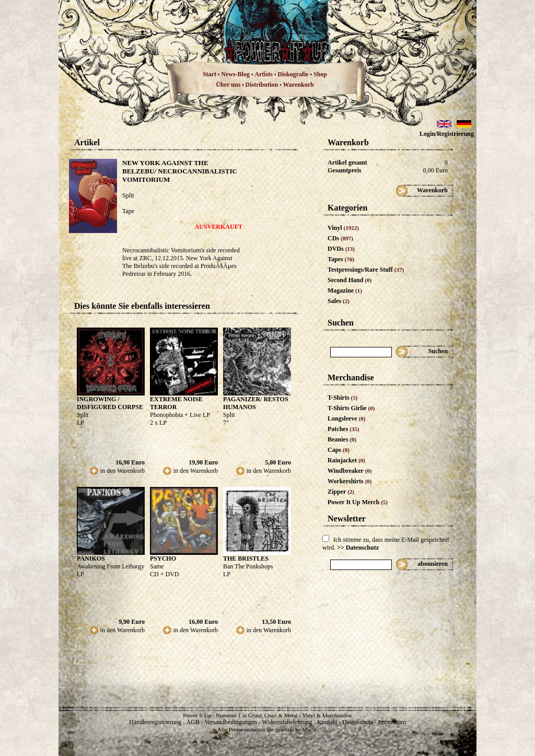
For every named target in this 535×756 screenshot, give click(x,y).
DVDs (341, 249)
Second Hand (350, 280)
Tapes (341, 259)
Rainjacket (346, 460)
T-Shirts (342, 398)
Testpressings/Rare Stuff (366, 270)
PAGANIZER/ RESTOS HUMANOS (256, 403)
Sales (339, 301)
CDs (340, 238)
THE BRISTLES (246, 559)
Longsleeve (347, 418)
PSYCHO (163, 559)
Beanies (342, 439)
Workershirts (350, 481)
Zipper (341, 492)
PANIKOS (91, 559)
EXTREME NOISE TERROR (176, 403)
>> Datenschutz (358, 548)
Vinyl (343, 228)
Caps (339, 450)
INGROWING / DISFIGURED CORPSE (110, 403)
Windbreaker (350, 471)
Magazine (345, 290)
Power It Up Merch (358, 502)
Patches (344, 429)
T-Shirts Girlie (351, 408)
